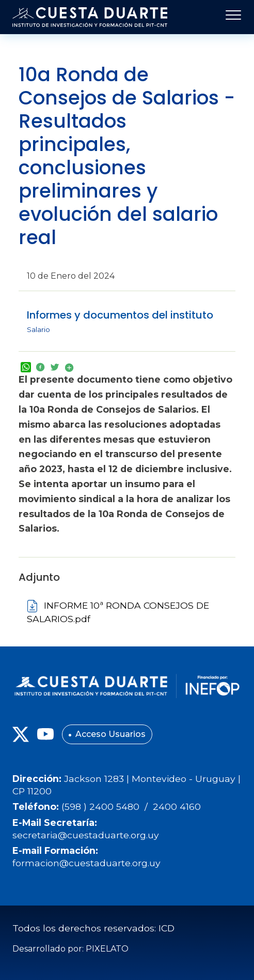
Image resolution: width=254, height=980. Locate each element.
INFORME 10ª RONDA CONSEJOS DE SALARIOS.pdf (118, 612)
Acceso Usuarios (110, 734)
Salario (38, 329)
